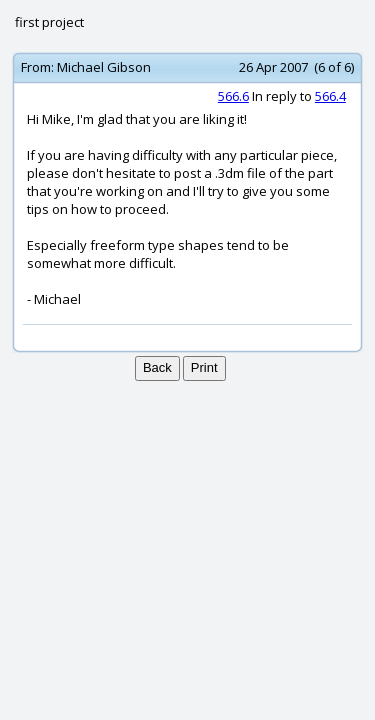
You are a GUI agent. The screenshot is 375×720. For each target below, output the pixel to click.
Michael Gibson (104, 67)
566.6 (233, 96)
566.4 (330, 96)
